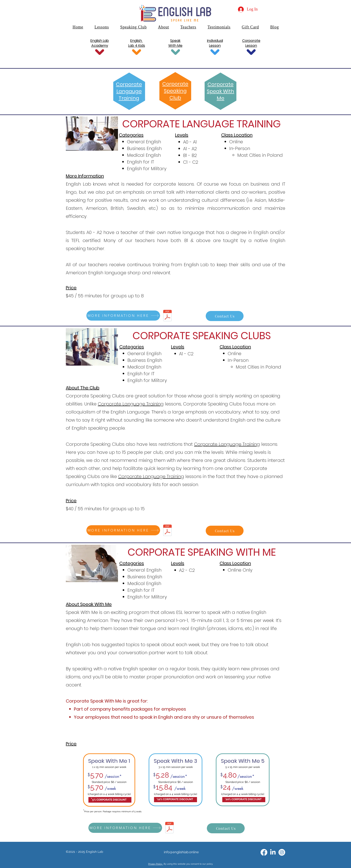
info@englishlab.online (181, 852)
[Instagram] (282, 852)
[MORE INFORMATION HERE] (123, 316)
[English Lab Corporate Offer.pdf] (167, 316)
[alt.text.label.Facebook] (264, 852)
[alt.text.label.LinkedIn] (273, 852)
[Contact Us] (225, 316)
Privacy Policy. (156, 864)
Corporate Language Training (131, 404)
